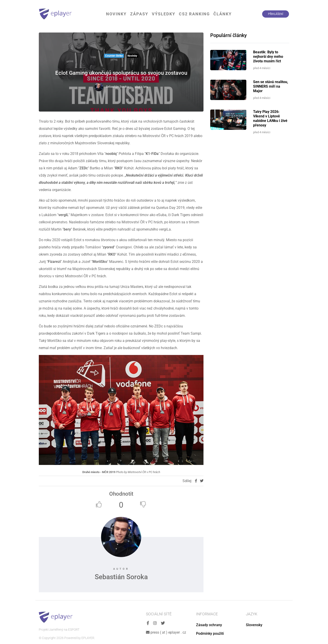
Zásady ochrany (209, 625)
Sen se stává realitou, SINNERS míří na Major (271, 86)
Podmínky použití (210, 633)
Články (223, 14)
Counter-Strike (114, 56)
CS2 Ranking (194, 14)
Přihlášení (276, 14)
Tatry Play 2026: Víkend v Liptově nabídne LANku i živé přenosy (270, 118)
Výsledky (164, 14)
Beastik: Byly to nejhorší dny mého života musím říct (268, 57)
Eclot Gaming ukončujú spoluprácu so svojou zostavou (121, 73)
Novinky (116, 14)
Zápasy (139, 14)
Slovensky (254, 625)
